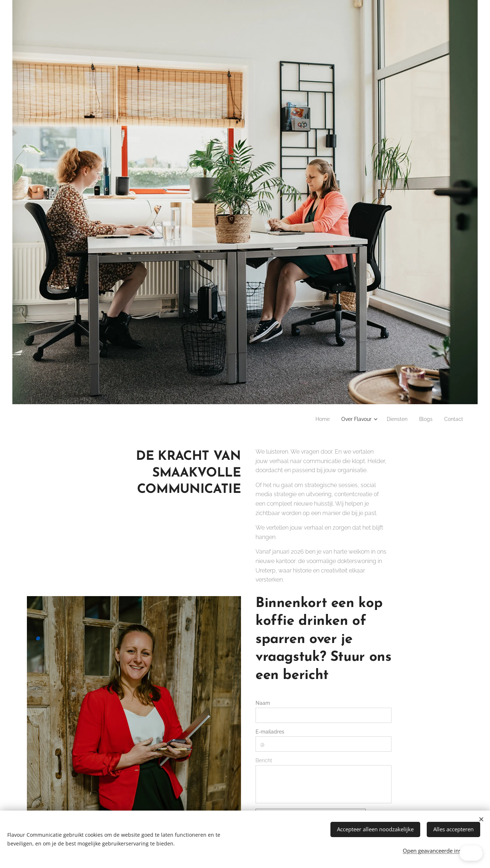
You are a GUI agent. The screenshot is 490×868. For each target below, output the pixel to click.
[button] (447, 853)
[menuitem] (311, 419)
